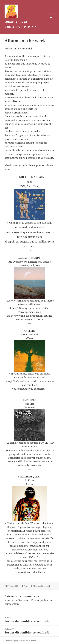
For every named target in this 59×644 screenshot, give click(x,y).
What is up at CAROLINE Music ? (20, 24)
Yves (26, 586)
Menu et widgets (51, 20)
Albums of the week (42, 586)
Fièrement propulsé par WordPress (20, 640)
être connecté (25, 600)
